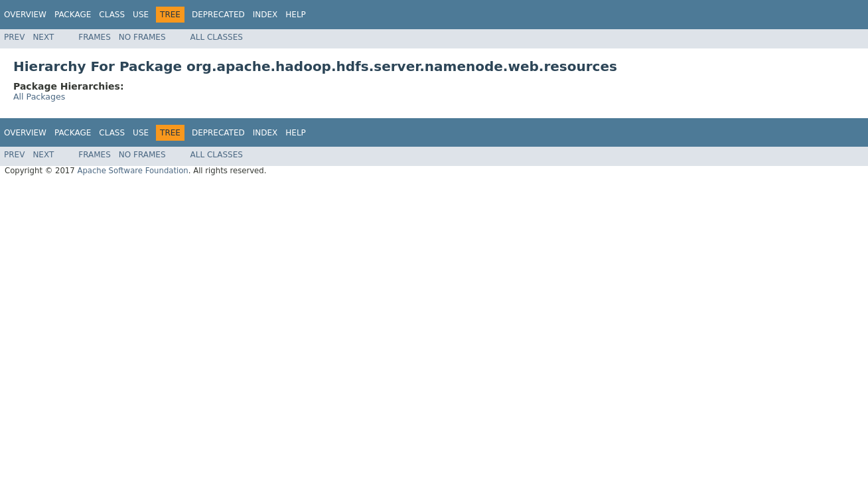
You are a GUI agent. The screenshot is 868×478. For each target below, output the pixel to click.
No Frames (142, 37)
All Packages (39, 97)
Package (73, 15)
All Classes (217, 37)
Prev (14, 37)
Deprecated (218, 15)
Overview (25, 15)
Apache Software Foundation (132, 171)
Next (43, 37)
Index (265, 15)
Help (296, 15)
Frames (95, 37)
